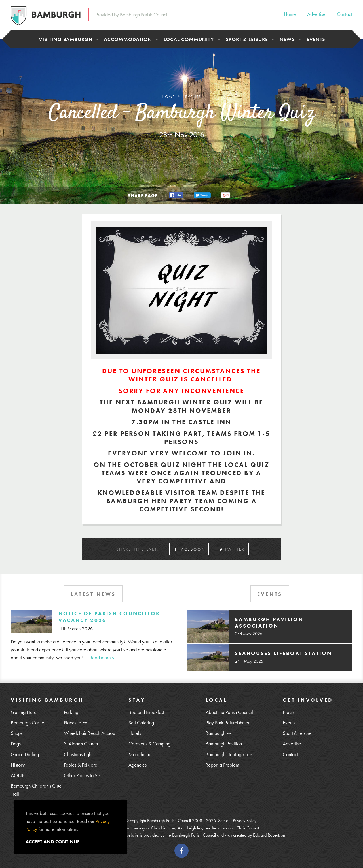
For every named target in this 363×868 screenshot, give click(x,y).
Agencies (138, 765)
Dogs (16, 744)
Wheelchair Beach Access (89, 733)
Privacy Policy (244, 821)
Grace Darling (25, 754)
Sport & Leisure (247, 39)
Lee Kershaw (216, 828)
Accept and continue (53, 841)
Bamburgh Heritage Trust (230, 754)
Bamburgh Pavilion (224, 744)
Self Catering (141, 723)
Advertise (316, 14)
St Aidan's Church (81, 744)
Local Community (189, 39)
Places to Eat (76, 723)
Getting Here (24, 712)
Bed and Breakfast (146, 712)
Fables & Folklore (81, 765)
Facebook (189, 549)
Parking (71, 712)
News (287, 39)
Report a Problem (222, 765)
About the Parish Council (229, 712)
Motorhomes (141, 754)
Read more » (102, 657)
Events (316, 39)
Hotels (135, 733)
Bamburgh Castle (28, 723)
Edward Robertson (269, 835)
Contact (345, 14)
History (18, 765)
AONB (18, 775)
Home (290, 14)
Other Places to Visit (83, 775)
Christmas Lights (79, 754)
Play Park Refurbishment (229, 723)
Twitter (232, 549)
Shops (17, 733)
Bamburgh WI (219, 733)
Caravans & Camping (149, 744)
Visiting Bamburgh (66, 39)
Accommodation (128, 39)
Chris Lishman (163, 828)
